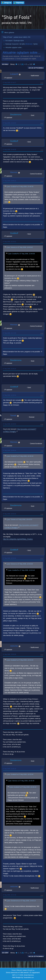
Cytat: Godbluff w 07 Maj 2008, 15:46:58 (20, 187)
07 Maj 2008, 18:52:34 (9, 514)
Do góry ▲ (31, 970)
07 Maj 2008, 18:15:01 (9, 242)
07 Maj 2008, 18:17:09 (9, 333)
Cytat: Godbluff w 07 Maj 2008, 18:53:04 (20, 660)
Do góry (5, 953)
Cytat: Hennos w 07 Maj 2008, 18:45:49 (20, 564)
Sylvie (35, 44)
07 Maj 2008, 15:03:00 (9, 123)
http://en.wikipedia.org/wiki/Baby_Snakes (18, 539)
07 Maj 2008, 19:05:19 (9, 769)
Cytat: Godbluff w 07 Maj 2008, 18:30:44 (20, 456)
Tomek (13, 416)
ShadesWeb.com (29, 977)
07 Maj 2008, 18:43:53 (9, 424)
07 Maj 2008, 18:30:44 (9, 395)
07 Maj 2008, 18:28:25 (9, 369)
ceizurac (14, 646)
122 (31, 64)
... (29, 64)
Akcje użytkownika (36, 68)
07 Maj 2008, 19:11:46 (9, 895)
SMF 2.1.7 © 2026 (18, 975)
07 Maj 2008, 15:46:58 (9, 150)
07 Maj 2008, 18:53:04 (9, 558)
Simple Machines (29, 975)
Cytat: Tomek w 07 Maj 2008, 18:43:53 (19, 520)
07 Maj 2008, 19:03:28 (9, 654)
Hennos (14, 172)
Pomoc (14, 970)
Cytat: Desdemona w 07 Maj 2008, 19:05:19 (21, 901)
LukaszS (14, 74)
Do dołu (5, 64)
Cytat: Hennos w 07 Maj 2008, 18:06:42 (20, 247)
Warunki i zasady (22, 970)
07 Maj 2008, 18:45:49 (9, 450)
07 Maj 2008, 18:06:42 (9, 181)
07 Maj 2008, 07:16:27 (9, 83)
